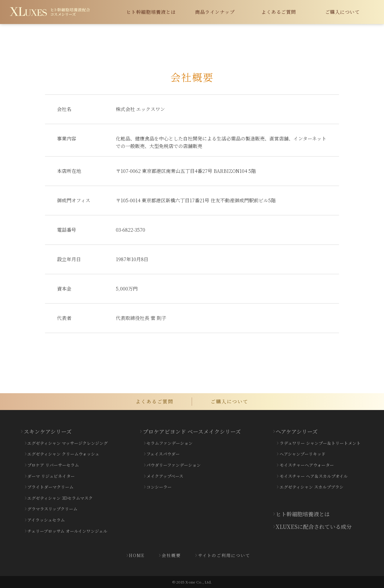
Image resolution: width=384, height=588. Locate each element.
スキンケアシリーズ (48, 431)
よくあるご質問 (279, 12)
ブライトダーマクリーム (50, 487)
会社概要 (171, 555)
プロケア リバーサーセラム (53, 465)
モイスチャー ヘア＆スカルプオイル (314, 476)
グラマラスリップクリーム (52, 509)
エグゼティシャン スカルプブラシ (312, 487)
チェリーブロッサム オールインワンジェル (67, 531)
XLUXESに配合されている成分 (314, 526)
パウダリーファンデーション (174, 465)
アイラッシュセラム (46, 520)
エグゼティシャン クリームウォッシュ (63, 454)
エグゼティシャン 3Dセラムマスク (60, 498)
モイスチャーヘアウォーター (307, 465)
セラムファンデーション (169, 443)
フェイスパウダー (163, 454)
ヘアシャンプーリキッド (303, 454)
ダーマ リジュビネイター (51, 476)
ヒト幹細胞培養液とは (151, 12)
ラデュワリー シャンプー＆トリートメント (320, 443)
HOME (137, 555)
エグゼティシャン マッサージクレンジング (67, 443)
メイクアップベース (165, 476)
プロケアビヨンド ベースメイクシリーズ (192, 431)
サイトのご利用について (224, 555)
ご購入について (343, 12)
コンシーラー (159, 487)
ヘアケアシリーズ (297, 431)
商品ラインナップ (215, 12)
